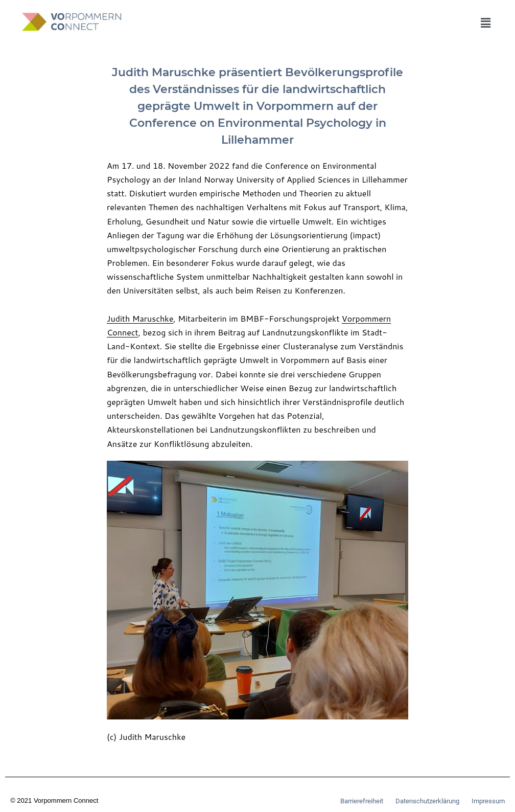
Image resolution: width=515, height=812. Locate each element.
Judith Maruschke (140, 318)
